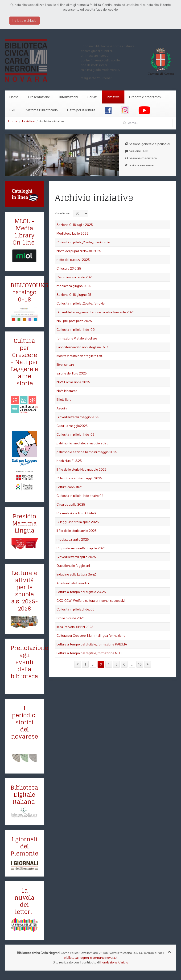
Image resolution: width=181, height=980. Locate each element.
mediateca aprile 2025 (73, 539)
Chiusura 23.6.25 (69, 268)
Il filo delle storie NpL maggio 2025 (82, 469)
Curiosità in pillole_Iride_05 (76, 434)
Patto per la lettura (81, 110)
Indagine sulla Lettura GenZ (76, 574)
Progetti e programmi (145, 97)
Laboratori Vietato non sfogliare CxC (82, 347)
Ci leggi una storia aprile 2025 (78, 522)
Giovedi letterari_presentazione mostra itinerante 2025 (96, 312)
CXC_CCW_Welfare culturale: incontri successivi (91, 601)
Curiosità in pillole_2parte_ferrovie (81, 303)
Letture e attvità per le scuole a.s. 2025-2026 (25, 591)
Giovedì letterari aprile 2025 (76, 557)
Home (14, 97)
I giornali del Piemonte (24, 846)
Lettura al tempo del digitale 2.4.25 (81, 592)
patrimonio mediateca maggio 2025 (82, 443)
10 (140, 664)
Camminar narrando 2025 (75, 277)
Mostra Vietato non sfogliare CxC (80, 356)
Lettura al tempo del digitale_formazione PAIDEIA (92, 644)
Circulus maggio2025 (72, 426)
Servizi (92, 97)
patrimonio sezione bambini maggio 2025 (87, 452)
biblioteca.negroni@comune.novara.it (91, 958)
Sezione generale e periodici (147, 144)
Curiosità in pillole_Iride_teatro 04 (80, 496)
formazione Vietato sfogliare (77, 338)
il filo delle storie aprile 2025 (77, 531)
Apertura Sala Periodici (73, 583)
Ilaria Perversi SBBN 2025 (75, 627)
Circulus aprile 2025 (71, 504)
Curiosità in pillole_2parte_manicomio (83, 242)
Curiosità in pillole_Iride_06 (76, 330)
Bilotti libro (64, 400)
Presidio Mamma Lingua (25, 523)
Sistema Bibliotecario (42, 110)
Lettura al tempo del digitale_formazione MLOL (90, 653)
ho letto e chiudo (25, 21)
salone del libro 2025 (72, 373)
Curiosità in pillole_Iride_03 (76, 609)
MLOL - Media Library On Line (24, 232)
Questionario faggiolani (73, 566)
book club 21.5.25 (69, 461)
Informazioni (69, 97)
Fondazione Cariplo (114, 962)
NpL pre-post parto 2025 (74, 321)
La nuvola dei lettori (24, 901)
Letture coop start (69, 487)
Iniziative (113, 97)
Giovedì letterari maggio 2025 (78, 417)
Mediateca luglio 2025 (72, 233)
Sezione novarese (139, 165)
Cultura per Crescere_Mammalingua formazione (91, 636)
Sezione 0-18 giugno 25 (74, 295)
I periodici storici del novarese (25, 722)
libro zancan (65, 365)
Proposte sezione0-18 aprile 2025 (81, 548)
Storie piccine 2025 (71, 618)
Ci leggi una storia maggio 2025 (79, 478)
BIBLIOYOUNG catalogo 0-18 (30, 292)
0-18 (13, 110)
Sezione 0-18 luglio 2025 (75, 225)
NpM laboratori (67, 391)
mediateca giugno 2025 (74, 286)
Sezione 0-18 (137, 151)
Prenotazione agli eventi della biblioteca (29, 662)
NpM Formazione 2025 (73, 382)
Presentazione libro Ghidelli (76, 513)
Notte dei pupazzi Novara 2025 (79, 251)
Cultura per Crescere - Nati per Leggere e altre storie (24, 362)
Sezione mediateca (141, 158)
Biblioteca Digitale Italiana (24, 795)
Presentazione (39, 97)
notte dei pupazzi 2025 (73, 260)
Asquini (62, 408)
